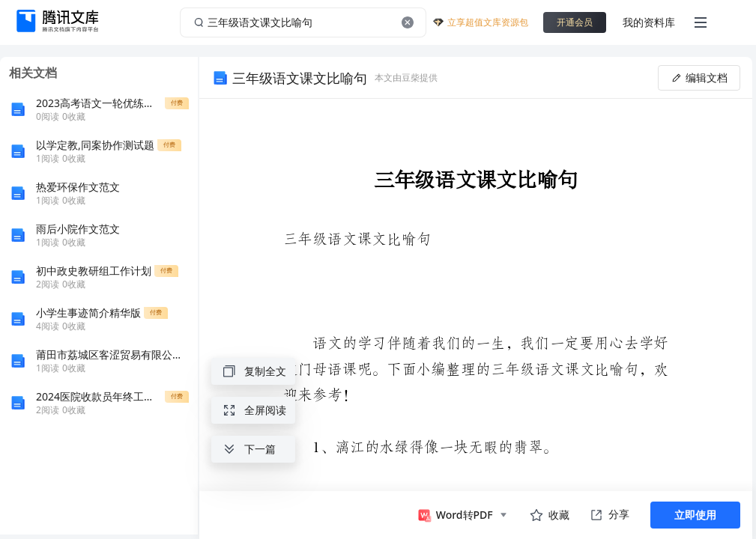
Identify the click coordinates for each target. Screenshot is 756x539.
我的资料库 (649, 22)
